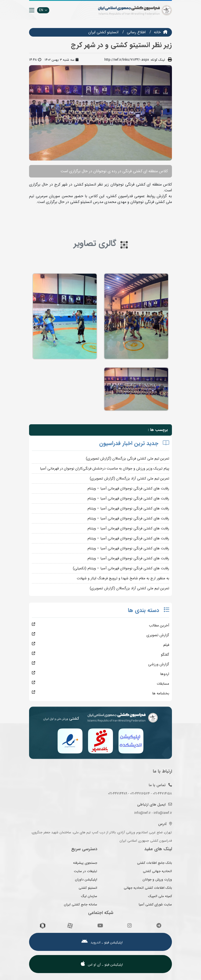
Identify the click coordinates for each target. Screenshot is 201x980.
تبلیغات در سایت (86, 871)
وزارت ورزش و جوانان (157, 879)
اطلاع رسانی (136, 32)
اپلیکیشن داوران (86, 879)
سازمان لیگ (89, 896)
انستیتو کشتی (88, 888)
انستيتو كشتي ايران (103, 32)
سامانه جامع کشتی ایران (81, 904)
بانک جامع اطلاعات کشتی (154, 863)
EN (43, 10)
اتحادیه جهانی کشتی (157, 871)
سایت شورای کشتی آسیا (155, 904)
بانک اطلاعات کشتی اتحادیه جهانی (148, 888)
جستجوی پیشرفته (85, 863)
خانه (157, 32)
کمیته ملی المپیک (160, 896)
